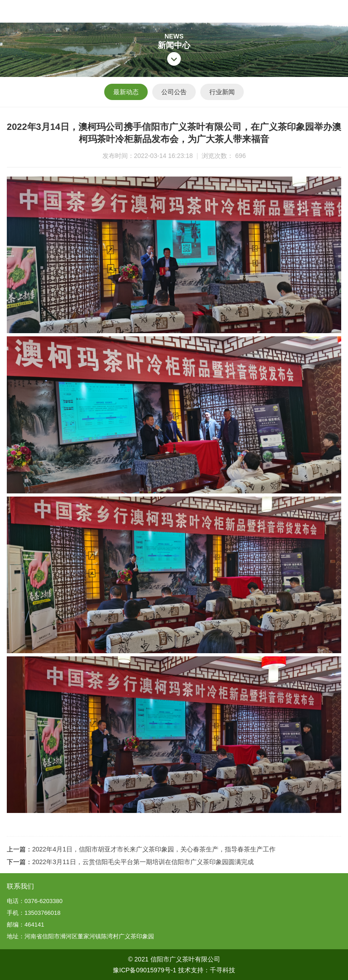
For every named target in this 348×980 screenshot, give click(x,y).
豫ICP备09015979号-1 (145, 970)
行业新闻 (222, 92)
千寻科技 (222, 970)
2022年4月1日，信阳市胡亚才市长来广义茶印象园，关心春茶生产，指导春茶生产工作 (154, 849)
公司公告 (174, 92)
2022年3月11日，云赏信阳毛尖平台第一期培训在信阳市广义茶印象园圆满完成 (143, 862)
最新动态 (126, 92)
